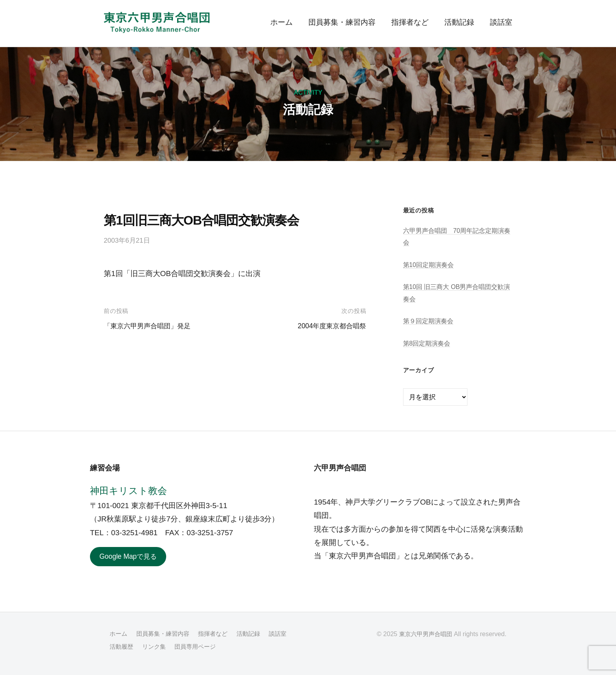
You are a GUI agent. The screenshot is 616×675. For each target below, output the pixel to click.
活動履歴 (150, 647)
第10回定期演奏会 (430, 265)
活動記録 (459, 22)
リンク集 (184, 647)
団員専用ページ (227, 647)
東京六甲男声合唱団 (424, 635)
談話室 (501, 22)
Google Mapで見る (131, 557)
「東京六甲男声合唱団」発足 (152, 326)
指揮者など (410, 22)
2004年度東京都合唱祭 (328, 326)
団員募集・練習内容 (342, 22)
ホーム (281, 22)
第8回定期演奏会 (428, 343)
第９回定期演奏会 (430, 321)
